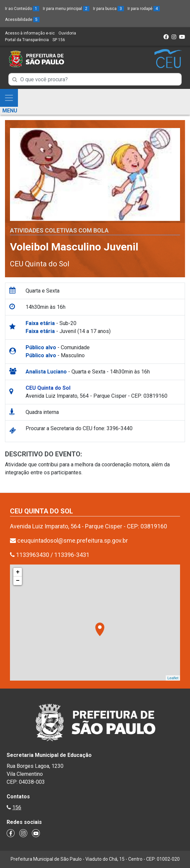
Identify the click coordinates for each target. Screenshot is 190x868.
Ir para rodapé (144, 9)
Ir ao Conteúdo (22, 9)
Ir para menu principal (66, 9)
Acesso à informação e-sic (30, 33)
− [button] (18, 581)
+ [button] (18, 572)
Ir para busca (108, 9)
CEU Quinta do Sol (40, 264)
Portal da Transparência (27, 40)
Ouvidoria (67, 33)
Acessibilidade (22, 20)
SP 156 (59, 40)
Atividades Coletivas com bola (59, 230)
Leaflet (173, 678)
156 (17, 807)
